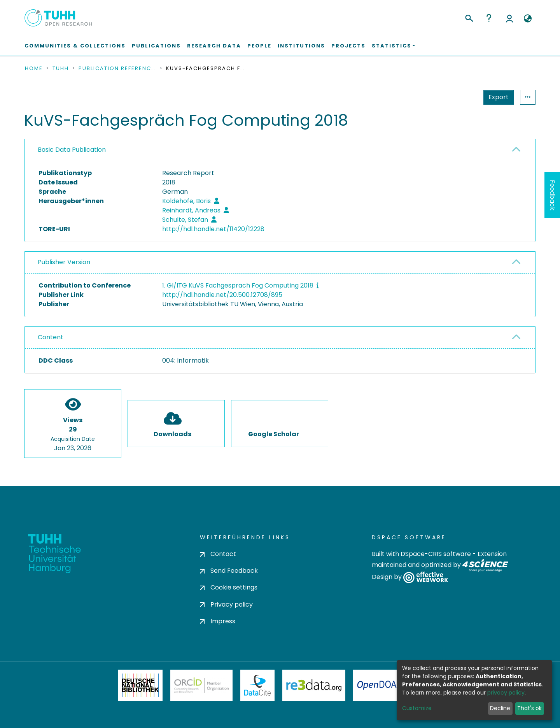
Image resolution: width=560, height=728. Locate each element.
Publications (156, 46)
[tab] (280, 150)
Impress (218, 621)
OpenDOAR (380, 685)
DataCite (258, 685)
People (259, 46)
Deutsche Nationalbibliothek (140, 685)
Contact (218, 554)
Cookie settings (229, 587)
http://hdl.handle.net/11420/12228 (213, 229)
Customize (417, 708)
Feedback (552, 195)
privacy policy (506, 693)
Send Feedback (229, 571)
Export (460, 97)
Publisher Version (64, 262)
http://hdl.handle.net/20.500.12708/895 (222, 295)
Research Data (214, 46)
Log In (509, 18)
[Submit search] (469, 17)
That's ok (529, 708)
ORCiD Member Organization (201, 685)
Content (51, 337)
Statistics (496, 97)
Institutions (301, 46)
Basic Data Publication (72, 150)
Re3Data (314, 685)
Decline (500, 708)
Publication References (117, 68)
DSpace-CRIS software (436, 554)
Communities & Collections (75, 46)
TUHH (61, 68)
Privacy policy (226, 604)
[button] (528, 19)
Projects (348, 46)
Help (489, 18)
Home (34, 68)
